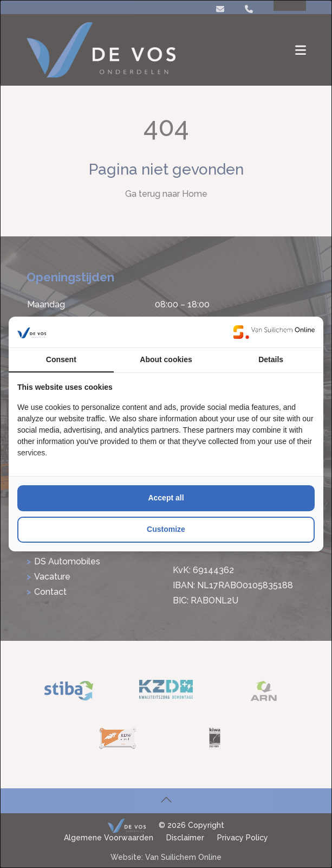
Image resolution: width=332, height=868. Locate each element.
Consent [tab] (61, 359)
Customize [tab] (166, 529)
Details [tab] (271, 359)
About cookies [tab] (166, 359)
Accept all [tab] (166, 498)
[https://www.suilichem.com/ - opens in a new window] (274, 332)
